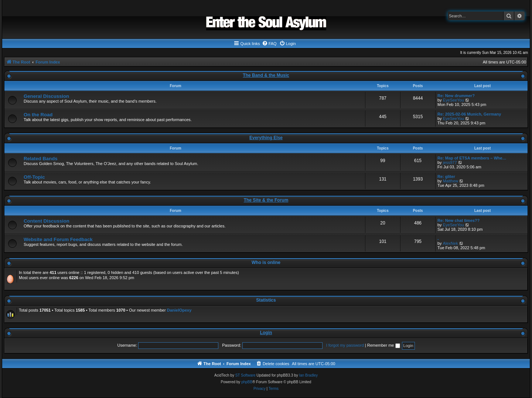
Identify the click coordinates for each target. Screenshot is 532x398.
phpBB (247, 382)
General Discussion (46, 96)
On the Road (38, 115)
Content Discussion (47, 221)
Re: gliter (446, 176)
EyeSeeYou (453, 100)
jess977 (450, 162)
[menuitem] (269, 44)
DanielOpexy (179, 310)
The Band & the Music (266, 75)
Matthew (451, 181)
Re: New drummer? (456, 96)
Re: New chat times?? (458, 220)
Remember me (384, 345)
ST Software (245, 375)
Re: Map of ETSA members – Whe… (472, 158)
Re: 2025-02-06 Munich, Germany (469, 114)
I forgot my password (345, 345)
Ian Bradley (308, 375)
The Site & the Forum (266, 200)
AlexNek (451, 243)
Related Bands (41, 159)
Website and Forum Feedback (58, 239)
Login (266, 333)
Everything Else (266, 138)
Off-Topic (34, 177)
